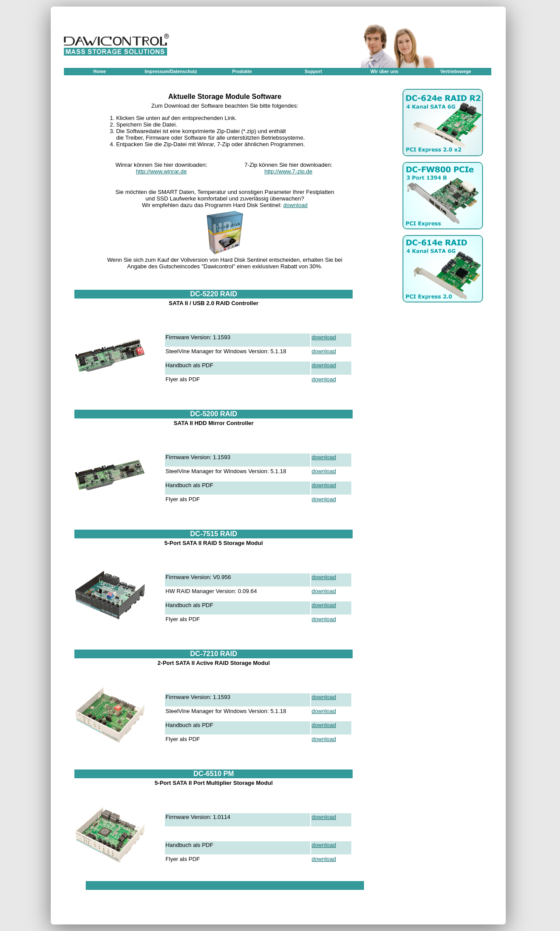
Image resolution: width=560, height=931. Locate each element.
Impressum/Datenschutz (171, 72)
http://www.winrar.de (161, 171)
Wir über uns (384, 72)
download (295, 205)
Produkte (242, 72)
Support (313, 72)
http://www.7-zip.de (288, 171)
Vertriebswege (455, 72)
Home (100, 72)
